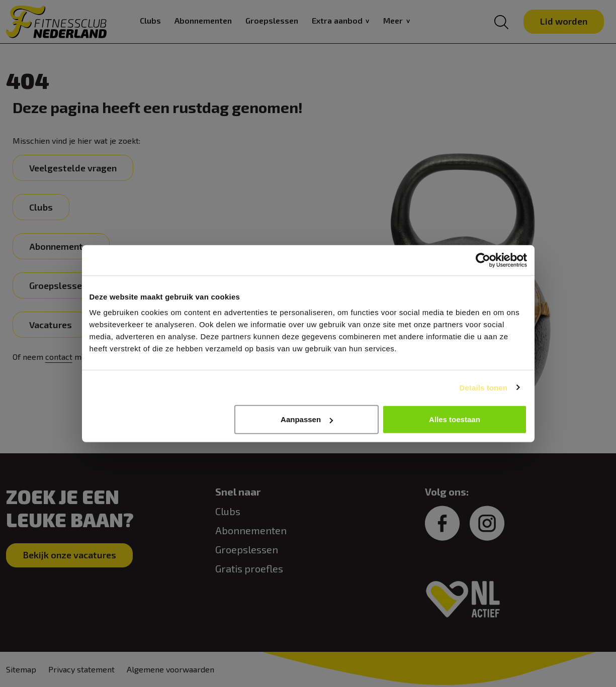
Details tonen (483, 387)
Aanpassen (307, 419)
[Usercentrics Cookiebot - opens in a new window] (483, 260)
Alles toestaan (455, 419)
